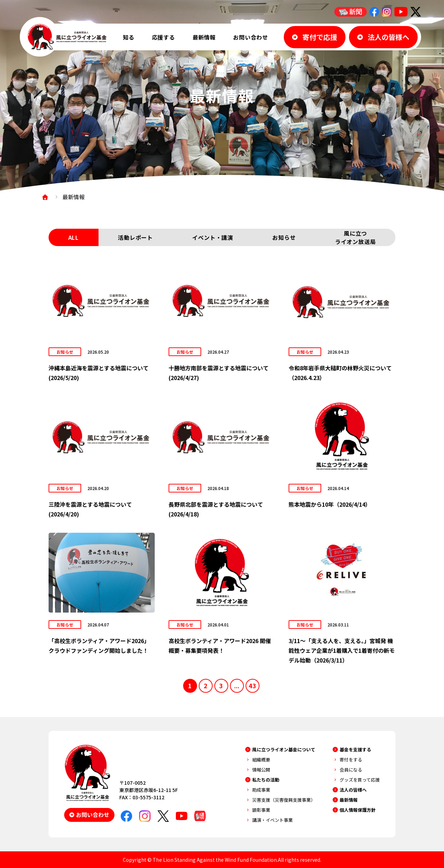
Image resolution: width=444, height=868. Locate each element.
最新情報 (204, 37)
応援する (164, 37)
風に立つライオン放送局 (356, 237)
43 (253, 685)
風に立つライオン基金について (284, 749)
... (237, 685)
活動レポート (135, 237)
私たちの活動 (266, 780)
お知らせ (284, 237)
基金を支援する (355, 749)
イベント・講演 (213, 237)
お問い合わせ (251, 37)
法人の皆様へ (353, 790)
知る (129, 37)
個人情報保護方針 (358, 810)
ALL (74, 237)
